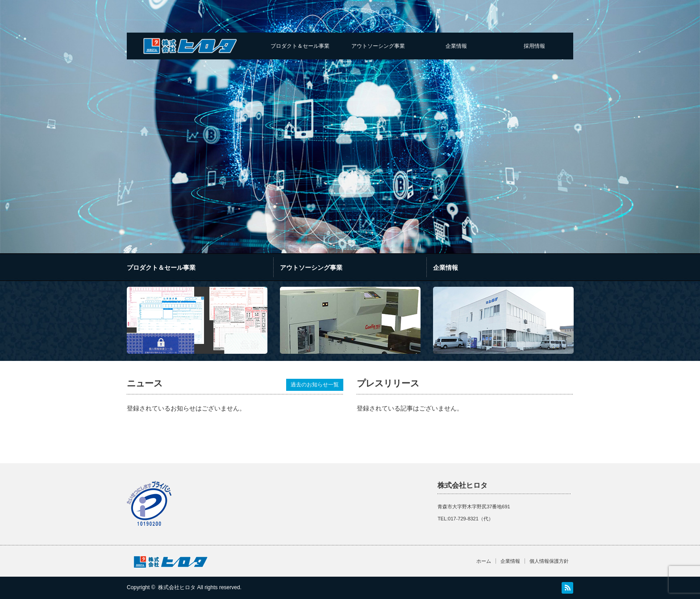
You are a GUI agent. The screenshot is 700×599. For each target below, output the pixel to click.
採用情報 (534, 46)
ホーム (484, 561)
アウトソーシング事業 (378, 46)
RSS (567, 588)
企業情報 (456, 46)
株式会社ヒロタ (177, 587)
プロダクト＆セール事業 (300, 46)
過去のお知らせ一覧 (315, 385)
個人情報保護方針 (549, 561)
